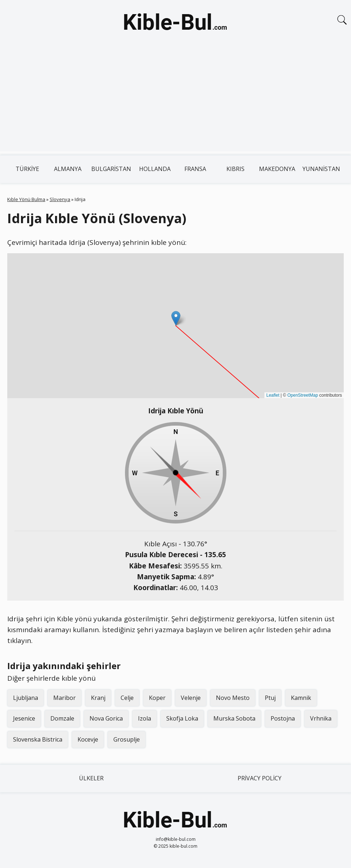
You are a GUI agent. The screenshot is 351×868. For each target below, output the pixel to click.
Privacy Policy (260, 778)
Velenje (191, 698)
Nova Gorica (106, 718)
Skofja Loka (182, 718)
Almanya (68, 169)
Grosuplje (127, 739)
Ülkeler (91, 778)
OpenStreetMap (303, 395)
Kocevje (88, 739)
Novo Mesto (233, 698)
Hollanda (155, 169)
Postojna (283, 718)
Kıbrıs (235, 169)
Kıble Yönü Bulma (26, 199)
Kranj (98, 698)
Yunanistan (321, 169)
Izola (145, 718)
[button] (176, 318)
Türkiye (27, 169)
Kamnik (301, 698)
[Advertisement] (175, 101)
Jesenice (24, 718)
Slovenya (60, 199)
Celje (127, 698)
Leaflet (273, 395)
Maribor (64, 698)
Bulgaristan (111, 169)
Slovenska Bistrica (38, 739)
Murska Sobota (234, 718)
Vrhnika (321, 718)
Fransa (195, 169)
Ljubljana (26, 698)
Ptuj (270, 698)
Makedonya (277, 169)
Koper (157, 698)
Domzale (62, 718)
